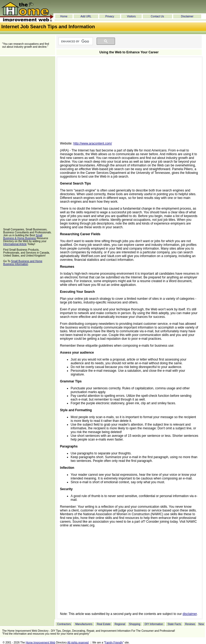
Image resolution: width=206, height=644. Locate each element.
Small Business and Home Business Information (23, 263)
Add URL (86, 16)
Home (64, 16)
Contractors (64, 624)
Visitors (131, 16)
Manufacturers (84, 624)
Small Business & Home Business (23, 237)
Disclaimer (187, 16)
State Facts (174, 624)
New (201, 624)
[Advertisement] (27, 142)
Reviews (190, 624)
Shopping (134, 624)
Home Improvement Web (40, 643)
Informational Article (15, 244)
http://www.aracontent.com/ (93, 143)
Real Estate (104, 624)
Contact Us (157, 16)
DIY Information (154, 624)
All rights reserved (78, 643)
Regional (120, 624)
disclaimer (190, 614)
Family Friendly (114, 643)
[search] (75, 41)
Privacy (110, 16)
